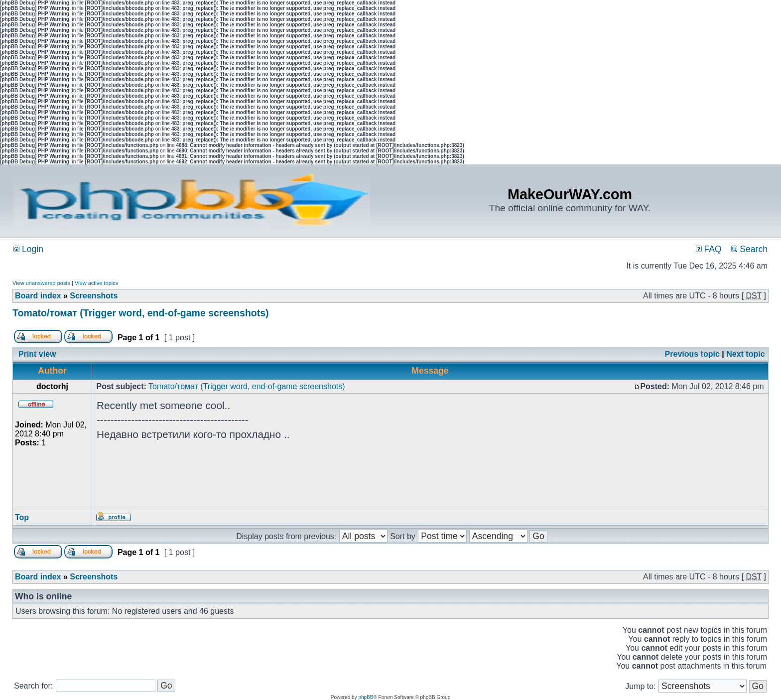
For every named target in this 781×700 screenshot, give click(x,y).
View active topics (96, 283)
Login (28, 249)
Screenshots (94, 296)
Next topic (745, 354)
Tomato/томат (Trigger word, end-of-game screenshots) (141, 313)
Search (749, 249)
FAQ (709, 249)
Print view (37, 354)
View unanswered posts (41, 283)
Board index (38, 296)
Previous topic (692, 354)
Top (22, 517)
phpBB (366, 697)
